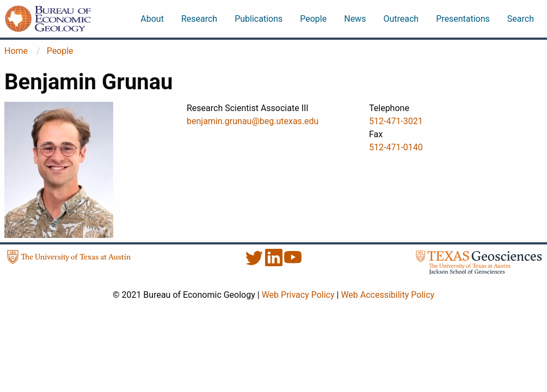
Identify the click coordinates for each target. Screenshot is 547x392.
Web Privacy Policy (298, 295)
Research (199, 19)
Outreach (401, 19)
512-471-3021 (396, 121)
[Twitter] (255, 263)
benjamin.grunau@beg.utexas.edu (253, 121)
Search (521, 19)
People (313, 19)
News (355, 19)
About (152, 19)
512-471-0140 (396, 147)
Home (16, 51)
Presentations (463, 19)
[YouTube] (293, 263)
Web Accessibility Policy (388, 295)
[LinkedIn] (275, 263)
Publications (259, 19)
